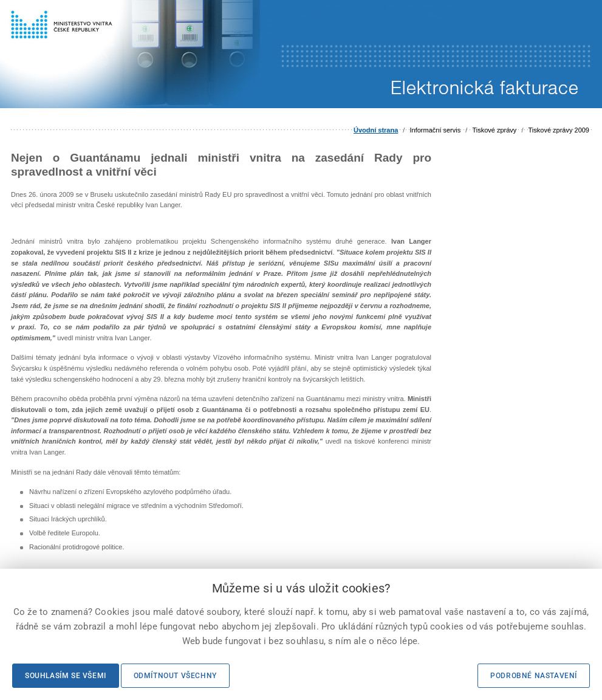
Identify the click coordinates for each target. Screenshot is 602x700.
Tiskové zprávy (494, 130)
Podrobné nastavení (534, 676)
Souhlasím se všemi (66, 676)
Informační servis (435, 130)
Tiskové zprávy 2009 (559, 130)
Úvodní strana (376, 130)
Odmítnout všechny (175, 676)
